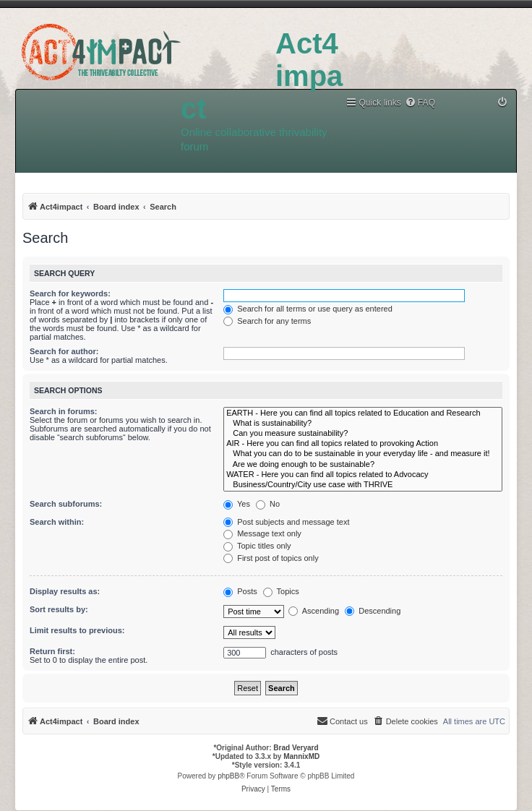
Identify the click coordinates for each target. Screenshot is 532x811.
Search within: (57, 522)
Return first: (52, 651)
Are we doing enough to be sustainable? (363, 465)
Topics (281, 591)
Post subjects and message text (286, 522)
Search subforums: (66, 504)
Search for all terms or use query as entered (308, 309)
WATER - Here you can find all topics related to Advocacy (363, 475)
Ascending (314, 611)
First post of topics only (271, 558)
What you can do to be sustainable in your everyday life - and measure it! (363, 454)
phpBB (228, 776)
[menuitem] (420, 103)
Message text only (262, 533)
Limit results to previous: (77, 630)
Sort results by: (59, 609)
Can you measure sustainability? (363, 434)
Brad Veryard (296, 748)
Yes (237, 504)
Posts (240, 591)
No (268, 504)
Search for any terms (267, 321)
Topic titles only (257, 546)
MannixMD (301, 756)
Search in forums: (64, 411)
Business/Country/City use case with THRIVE (363, 485)
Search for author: (64, 351)
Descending (373, 611)
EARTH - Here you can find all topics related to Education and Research (363, 413)
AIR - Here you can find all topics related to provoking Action (363, 444)
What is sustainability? (363, 424)
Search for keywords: (70, 293)
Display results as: (65, 591)
